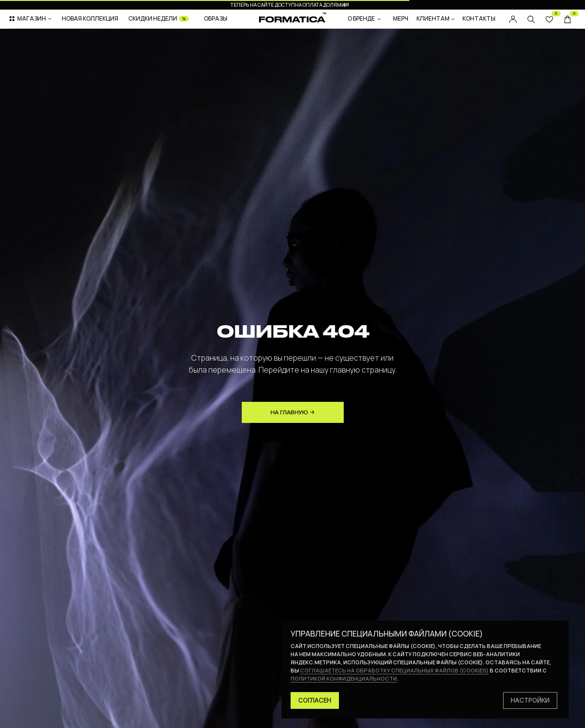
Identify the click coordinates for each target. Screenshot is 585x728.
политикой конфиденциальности (344, 678)
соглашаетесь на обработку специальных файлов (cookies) (394, 670)
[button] (31, 19)
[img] (531, 19)
